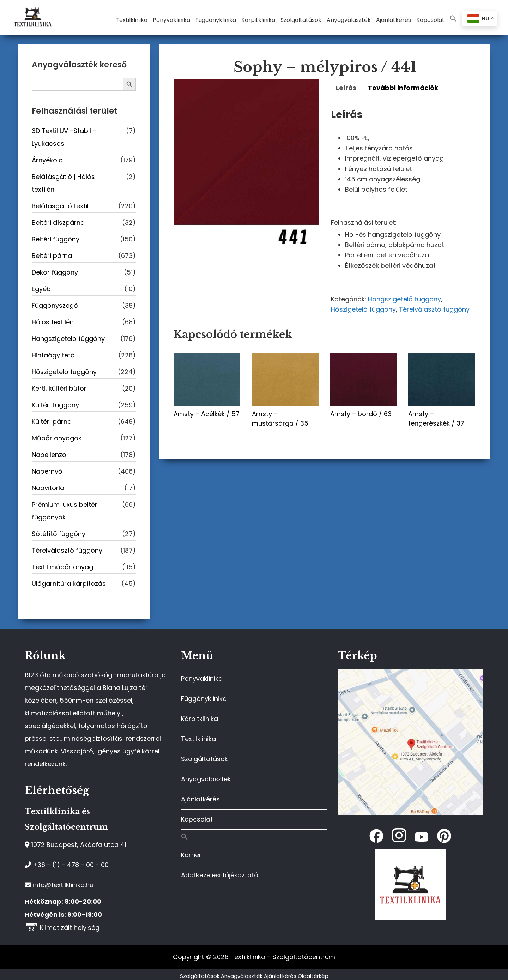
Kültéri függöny (55, 405)
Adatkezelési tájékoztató (220, 875)
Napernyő (47, 471)
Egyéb (41, 289)
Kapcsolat (197, 819)
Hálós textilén (53, 322)
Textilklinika (198, 739)
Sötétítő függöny (59, 534)
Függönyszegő (55, 305)
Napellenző (49, 455)
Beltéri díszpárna (58, 223)
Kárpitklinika (199, 719)
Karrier (191, 855)
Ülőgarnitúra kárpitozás (69, 584)
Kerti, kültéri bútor (59, 388)
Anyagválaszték (206, 779)
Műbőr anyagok (57, 438)
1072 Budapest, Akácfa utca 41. (76, 845)
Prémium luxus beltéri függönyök (65, 511)
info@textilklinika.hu (59, 885)
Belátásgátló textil (60, 206)
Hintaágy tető (53, 355)
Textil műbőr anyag (62, 567)
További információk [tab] (403, 88)
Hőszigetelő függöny (363, 309)
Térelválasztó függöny (434, 309)
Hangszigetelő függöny (404, 299)
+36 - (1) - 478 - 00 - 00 (67, 865)
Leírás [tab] (346, 88)
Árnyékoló (47, 160)
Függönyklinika (204, 699)
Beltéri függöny (56, 239)
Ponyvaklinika (202, 678)
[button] (453, 19)
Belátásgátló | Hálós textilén (63, 183)
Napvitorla (48, 488)
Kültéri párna (52, 422)
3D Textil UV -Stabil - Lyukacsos (64, 137)
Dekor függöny (55, 272)
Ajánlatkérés (200, 799)
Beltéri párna (52, 256)
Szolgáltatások (204, 759)
